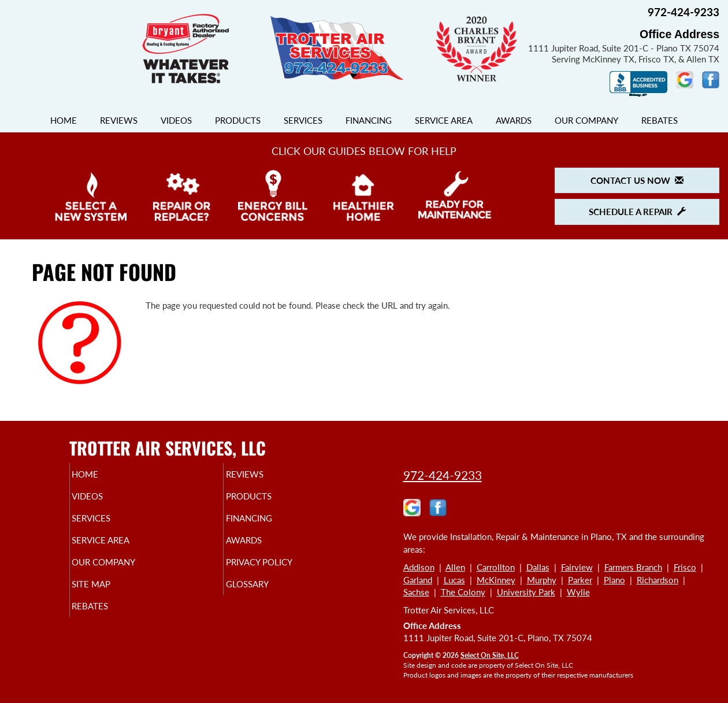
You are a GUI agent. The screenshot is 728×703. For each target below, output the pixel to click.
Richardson (658, 580)
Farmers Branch (633, 567)
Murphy (542, 580)
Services (303, 120)
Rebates (660, 120)
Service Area (444, 120)
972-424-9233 (443, 475)
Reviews (119, 120)
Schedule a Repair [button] (637, 212)
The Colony (463, 592)
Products (238, 120)
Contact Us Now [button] (637, 180)
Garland (418, 580)
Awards (514, 120)
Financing (369, 120)
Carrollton (496, 567)
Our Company (586, 120)
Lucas (454, 580)
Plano (614, 580)
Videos (176, 120)
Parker (580, 580)
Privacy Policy (281, 572)
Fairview (577, 567)
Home (64, 120)
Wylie (578, 592)
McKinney (496, 580)
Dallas (538, 567)
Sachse (416, 592)
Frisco (685, 567)
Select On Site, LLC (490, 655)
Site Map (111, 597)
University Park (526, 592)
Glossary (267, 597)
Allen (455, 567)
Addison (419, 567)
